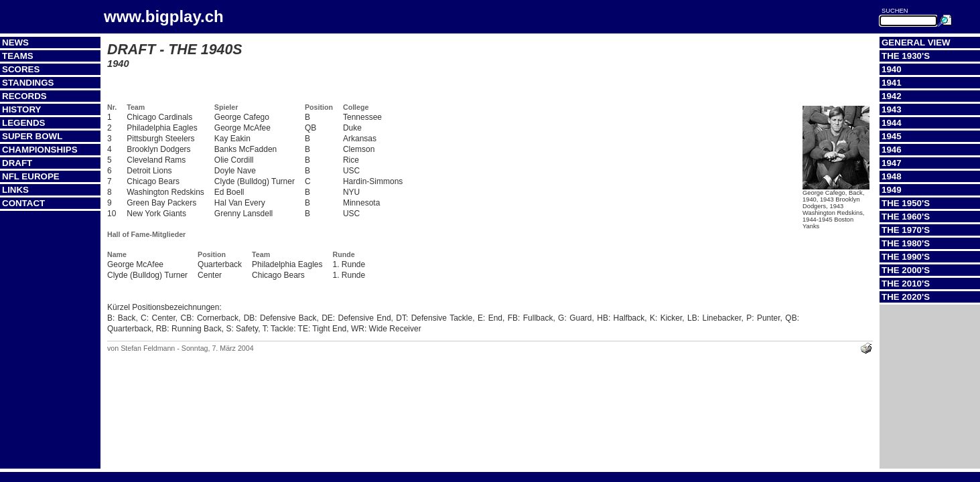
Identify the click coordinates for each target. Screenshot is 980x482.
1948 (892, 176)
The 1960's (906, 217)
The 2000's (906, 270)
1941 (892, 83)
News (15, 43)
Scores (21, 69)
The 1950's (906, 203)
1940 (892, 69)
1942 (892, 96)
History (22, 109)
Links (15, 190)
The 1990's (906, 257)
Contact (23, 203)
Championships (40, 150)
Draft (17, 163)
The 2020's (906, 297)
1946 (892, 150)
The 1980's (906, 243)
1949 (892, 190)
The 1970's (906, 230)
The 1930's (906, 56)
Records (24, 96)
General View (916, 43)
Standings (28, 83)
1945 (892, 136)
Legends (23, 123)
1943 (892, 109)
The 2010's (906, 284)
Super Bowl (32, 136)
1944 (892, 123)
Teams (18, 56)
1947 (892, 163)
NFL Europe (31, 176)
